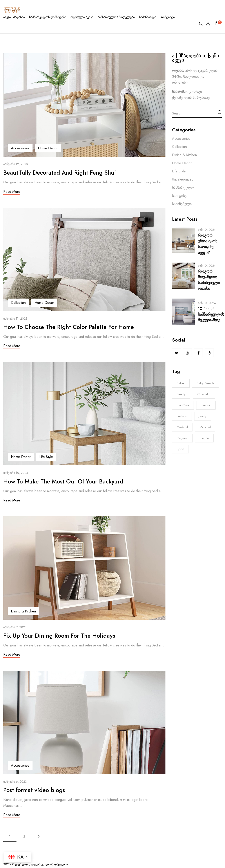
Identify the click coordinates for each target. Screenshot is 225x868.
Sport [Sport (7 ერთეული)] (180, 449)
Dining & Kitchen (23, 611)
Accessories (20, 148)
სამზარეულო (183, 187)
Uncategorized (183, 179)
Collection (18, 302)
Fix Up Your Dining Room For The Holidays (65, 635)
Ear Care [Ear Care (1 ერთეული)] (183, 405)
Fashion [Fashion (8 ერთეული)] (182, 416)
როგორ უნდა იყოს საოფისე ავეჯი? (208, 244)
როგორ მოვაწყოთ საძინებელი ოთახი (209, 280)
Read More (12, 191)
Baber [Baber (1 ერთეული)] (181, 383)
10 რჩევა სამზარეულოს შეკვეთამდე (211, 314)
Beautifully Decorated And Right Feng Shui (65, 172)
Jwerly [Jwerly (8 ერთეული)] (203, 416)
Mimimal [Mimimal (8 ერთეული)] (205, 427)
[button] (218, 23)
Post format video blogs (38, 789)
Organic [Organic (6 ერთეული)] (182, 438)
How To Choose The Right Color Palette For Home (76, 327)
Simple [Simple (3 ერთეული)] (204, 438)
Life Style (46, 456)
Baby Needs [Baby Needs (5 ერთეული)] (205, 383)
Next (38, 835)
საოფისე (179, 196)
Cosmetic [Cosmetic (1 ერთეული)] (204, 394)
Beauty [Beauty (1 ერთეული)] (181, 394)
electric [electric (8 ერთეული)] (206, 405)
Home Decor (48, 148)
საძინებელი (182, 204)
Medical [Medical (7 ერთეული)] (182, 427)
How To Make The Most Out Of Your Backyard (70, 481)
